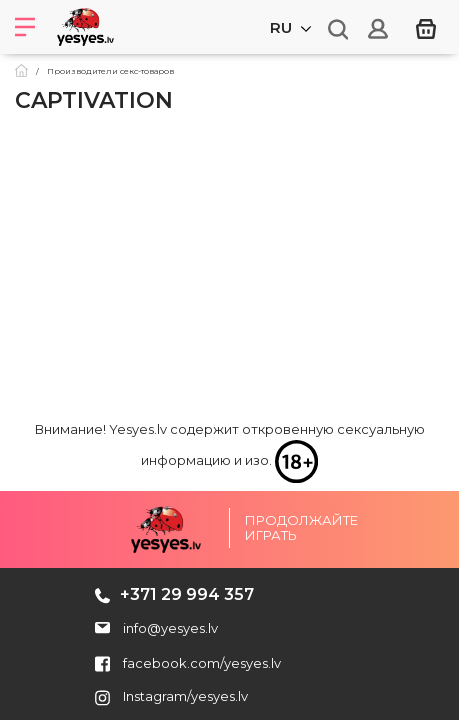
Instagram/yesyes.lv (171, 696)
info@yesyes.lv (170, 628)
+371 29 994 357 (187, 594)
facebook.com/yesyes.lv (188, 663)
